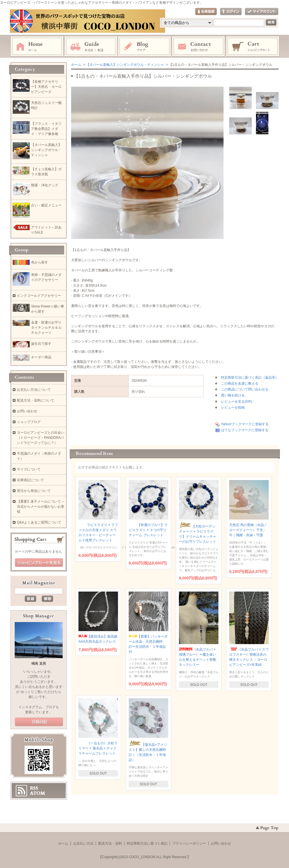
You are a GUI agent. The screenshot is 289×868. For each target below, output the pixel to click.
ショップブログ (29, 422)
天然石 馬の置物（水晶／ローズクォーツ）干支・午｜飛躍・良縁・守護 (248, 530)
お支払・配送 (91, 47)
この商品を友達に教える (240, 383)
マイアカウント (262, 12)
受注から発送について (34, 491)
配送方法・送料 (110, 843)
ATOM (38, 793)
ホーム (37, 47)
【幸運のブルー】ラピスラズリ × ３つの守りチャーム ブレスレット (148, 530)
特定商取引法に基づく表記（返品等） (250, 378)
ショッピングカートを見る (39, 563)
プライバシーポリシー (189, 843)
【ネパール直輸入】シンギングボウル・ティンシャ (125, 65)
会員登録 (206, 12)
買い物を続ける (233, 395)
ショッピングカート (253, 47)
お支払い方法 (83, 843)
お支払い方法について (34, 390)
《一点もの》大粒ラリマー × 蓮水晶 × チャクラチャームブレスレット (98, 748)
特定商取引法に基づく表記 (147, 843)
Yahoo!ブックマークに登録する (245, 424)
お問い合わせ (199, 47)
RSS (34, 788)
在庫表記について (30, 480)
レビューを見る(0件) (237, 402)
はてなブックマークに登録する (245, 430)
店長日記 (39, 722)
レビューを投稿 (233, 407)
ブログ (145, 47)
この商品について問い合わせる (245, 389)
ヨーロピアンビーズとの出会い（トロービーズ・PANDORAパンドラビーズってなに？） (41, 438)
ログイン (231, 12)
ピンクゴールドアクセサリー (39, 296)
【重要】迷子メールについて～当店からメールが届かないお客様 (41, 507)
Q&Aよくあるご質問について (39, 522)
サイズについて (29, 469)
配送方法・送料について (36, 400)
